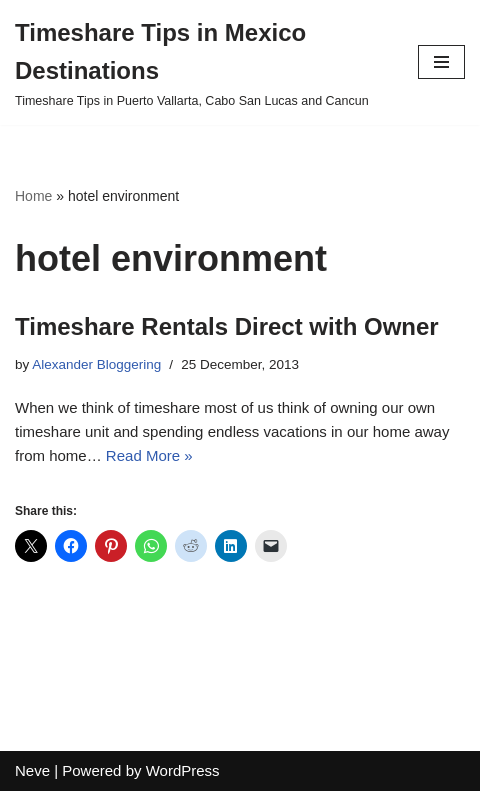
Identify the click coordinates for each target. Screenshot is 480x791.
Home (33, 196)
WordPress (183, 770)
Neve (32, 770)
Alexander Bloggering (96, 364)
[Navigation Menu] (441, 62)
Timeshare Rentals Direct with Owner (227, 326)
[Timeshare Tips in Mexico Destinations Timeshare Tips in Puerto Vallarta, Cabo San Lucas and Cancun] (201, 62)
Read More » (149, 455)
